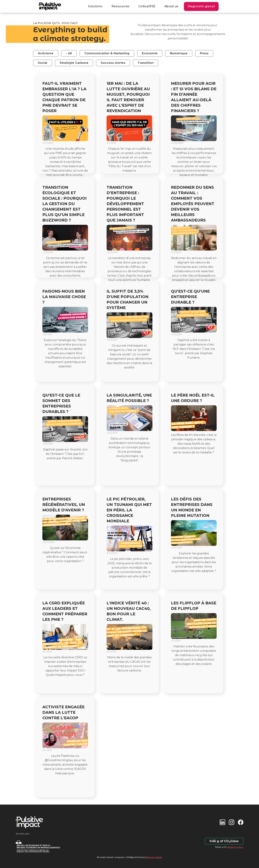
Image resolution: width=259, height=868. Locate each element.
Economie (150, 53)
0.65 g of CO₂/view (224, 841)
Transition (146, 63)
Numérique (179, 53)
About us (171, 6)
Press (204, 53)
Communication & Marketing (107, 53)
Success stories (113, 63)
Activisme (46, 53)
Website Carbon (235, 847)
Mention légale (154, 857)
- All (69, 53)
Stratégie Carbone (74, 63)
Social (43, 63)
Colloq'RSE (147, 6)
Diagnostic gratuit (201, 6)
